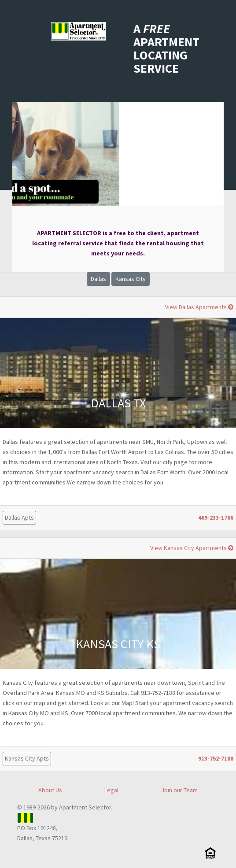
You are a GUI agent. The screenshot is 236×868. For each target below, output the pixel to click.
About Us (50, 790)
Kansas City (131, 279)
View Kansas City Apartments (192, 548)
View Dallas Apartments (199, 307)
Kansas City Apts (27, 758)
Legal (111, 790)
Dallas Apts (19, 517)
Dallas (98, 279)
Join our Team (179, 790)
